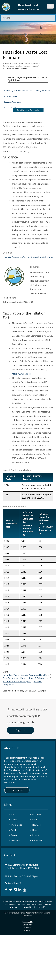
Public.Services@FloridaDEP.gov (23, 876)
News (34, 830)
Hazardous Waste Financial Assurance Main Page (26, 675)
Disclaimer (28, 925)
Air (12, 814)
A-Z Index (36, 814)
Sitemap (28, 930)
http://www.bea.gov (21, 374)
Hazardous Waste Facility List (17, 681)
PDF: (13, 907)
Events (34, 835)
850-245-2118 (14, 883)
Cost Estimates (10, 678)
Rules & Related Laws (39, 678)
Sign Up (21, 730)
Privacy (28, 928)
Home (6, 63)
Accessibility (28, 922)
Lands (13, 820)
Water (13, 835)
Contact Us (36, 840)
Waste (13, 830)
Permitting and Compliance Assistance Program (21, 66)
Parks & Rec (16, 825)
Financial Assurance (13, 102)
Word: (27, 907)
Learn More (17, 790)
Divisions (12, 63)
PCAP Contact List (12, 96)
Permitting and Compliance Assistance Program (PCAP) (27, 90)
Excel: (41, 907)
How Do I (35, 825)
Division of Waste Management (28, 63)
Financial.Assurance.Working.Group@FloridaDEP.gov (28, 257)
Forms (23, 678)
